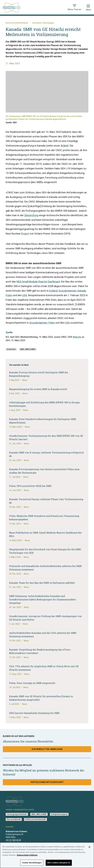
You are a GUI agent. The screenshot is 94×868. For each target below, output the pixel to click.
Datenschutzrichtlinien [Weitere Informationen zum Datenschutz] (27, 857)
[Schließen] (89, 849)
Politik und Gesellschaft (35, 819)
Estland (53, 291)
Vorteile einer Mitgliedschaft (47, 782)
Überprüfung (31, 215)
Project (25, 234)
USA (25, 295)
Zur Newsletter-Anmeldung (47, 749)
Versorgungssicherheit (17, 814)
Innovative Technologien (43, 23)
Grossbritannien (67, 291)
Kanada (82, 291)
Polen (9, 295)
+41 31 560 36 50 (13, 840)
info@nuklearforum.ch (16, 843)
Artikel (64, 146)
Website (77, 337)
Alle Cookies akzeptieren (59, 864)
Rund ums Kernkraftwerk (17, 23)
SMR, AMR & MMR (28, 349)
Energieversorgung (59, 814)
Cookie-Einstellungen (32, 864)
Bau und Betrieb (14, 819)
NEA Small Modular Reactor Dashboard (38, 282)
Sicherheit (11, 349)
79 (76, 304)
